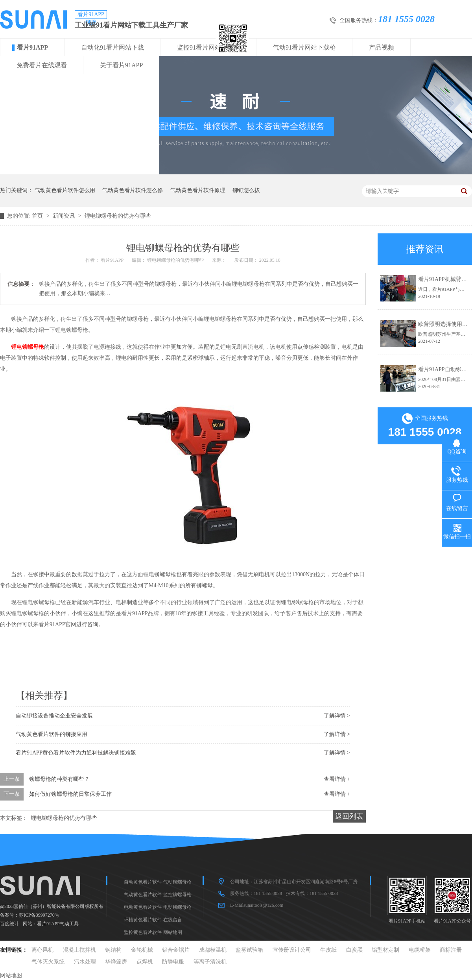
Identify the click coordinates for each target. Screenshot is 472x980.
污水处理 (85, 962)
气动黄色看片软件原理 (198, 190)
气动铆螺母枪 (177, 882)
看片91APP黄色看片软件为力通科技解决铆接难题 (76, 753)
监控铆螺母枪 (177, 895)
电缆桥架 (420, 950)
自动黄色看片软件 (143, 882)
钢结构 (113, 950)
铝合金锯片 (176, 950)
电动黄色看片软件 (143, 907)
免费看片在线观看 (42, 65)
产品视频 (382, 47)
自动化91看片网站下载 (112, 47)
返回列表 (349, 816)
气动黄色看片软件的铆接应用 (52, 734)
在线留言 (173, 920)
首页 (38, 216)
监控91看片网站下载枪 (208, 47)
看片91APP (32, 47)
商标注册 (451, 950)
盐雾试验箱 (249, 950)
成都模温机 (213, 950)
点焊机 (145, 962)
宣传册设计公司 (292, 950)
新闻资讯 (65, 216)
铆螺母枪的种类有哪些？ (59, 779)
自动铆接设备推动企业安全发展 (54, 716)
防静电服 (173, 962)
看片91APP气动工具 (58, 924)
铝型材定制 (385, 950)
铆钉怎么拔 (246, 190)
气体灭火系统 (48, 962)
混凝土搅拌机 (79, 950)
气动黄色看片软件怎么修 (133, 190)
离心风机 (42, 950)
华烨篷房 (116, 962)
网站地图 (173, 932)
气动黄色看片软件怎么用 (65, 190)
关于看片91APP (121, 65)
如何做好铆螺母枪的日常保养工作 (70, 794)
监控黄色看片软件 (143, 932)
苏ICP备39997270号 (39, 915)
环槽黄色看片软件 (143, 920)
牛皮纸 (328, 950)
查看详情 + (337, 779)
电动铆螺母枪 (177, 907)
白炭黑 (354, 950)
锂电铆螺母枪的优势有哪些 (118, 216)
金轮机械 (142, 950)
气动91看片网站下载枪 (304, 47)
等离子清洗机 (210, 962)
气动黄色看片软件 (143, 895)
